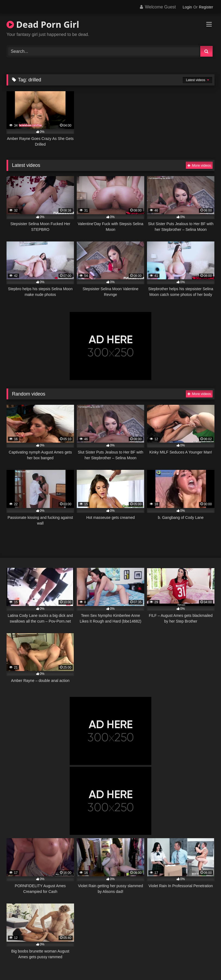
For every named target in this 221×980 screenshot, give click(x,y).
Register (206, 7)
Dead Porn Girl (43, 24)
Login (187, 7)
